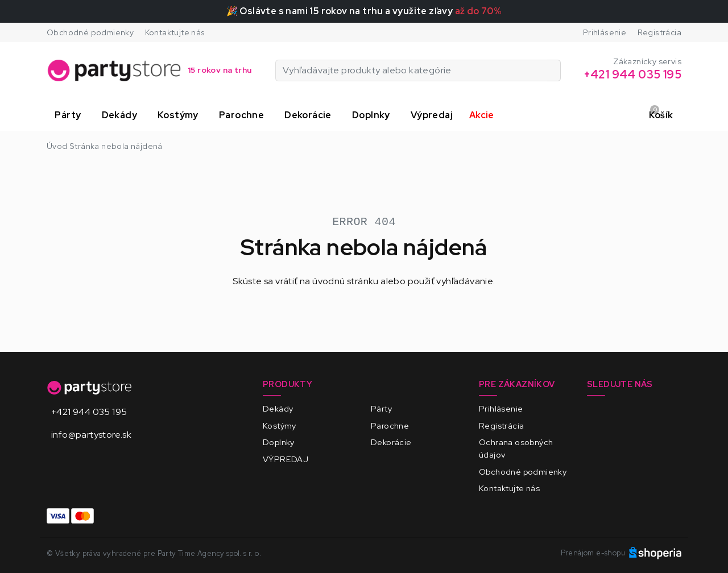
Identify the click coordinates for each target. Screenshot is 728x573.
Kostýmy (280, 425)
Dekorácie (391, 442)
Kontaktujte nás (175, 32)
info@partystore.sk (91, 435)
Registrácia (659, 32)
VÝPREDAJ (286, 459)
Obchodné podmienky (90, 32)
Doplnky (279, 442)
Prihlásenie (605, 32)
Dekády (278, 408)
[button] (70, 115)
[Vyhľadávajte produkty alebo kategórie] (554, 70)
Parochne (390, 425)
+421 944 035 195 (89, 412)
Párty (381, 408)
